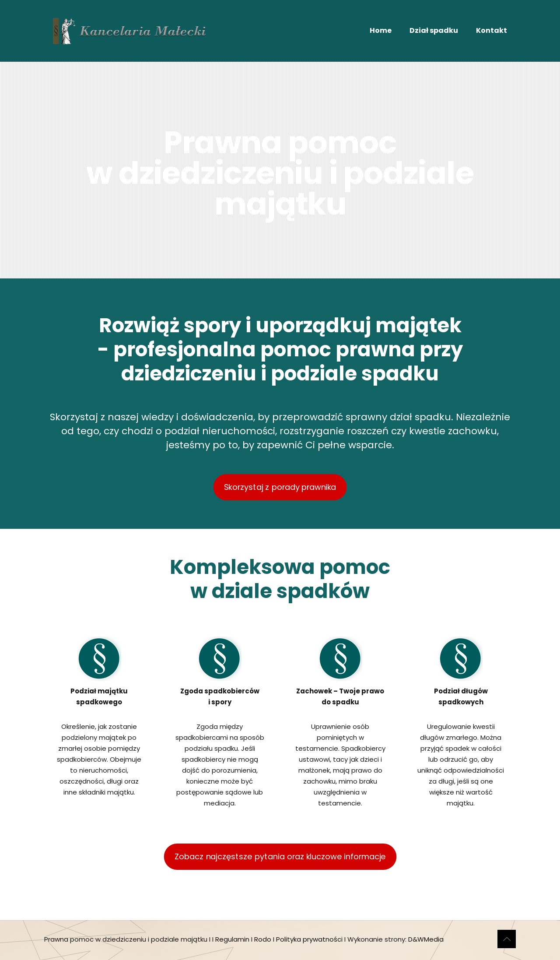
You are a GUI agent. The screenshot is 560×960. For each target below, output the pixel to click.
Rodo (263, 939)
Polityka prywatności (309, 939)
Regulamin (232, 939)
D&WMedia (426, 939)
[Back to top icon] (507, 939)
